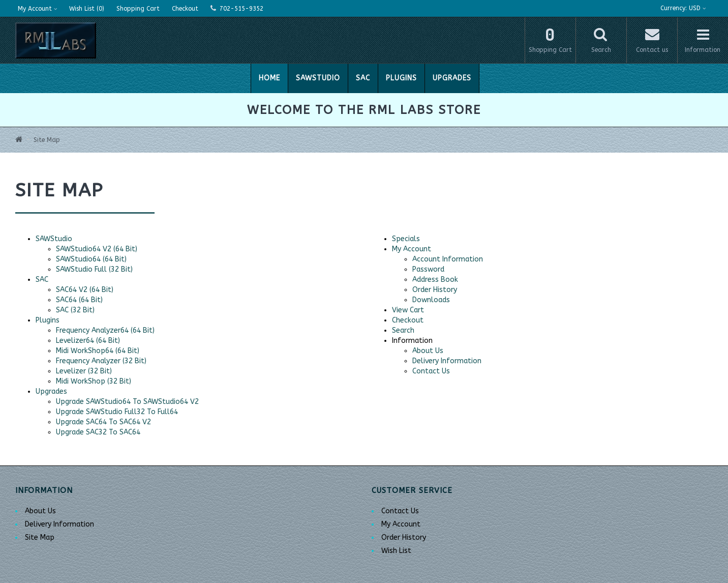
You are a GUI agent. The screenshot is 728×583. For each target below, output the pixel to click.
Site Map (47, 140)
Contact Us (431, 371)
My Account (412, 249)
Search (403, 330)
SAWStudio (318, 78)
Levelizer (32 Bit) (84, 371)
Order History (435, 290)
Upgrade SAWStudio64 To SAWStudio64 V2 (127, 402)
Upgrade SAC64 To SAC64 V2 (103, 422)
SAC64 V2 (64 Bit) (85, 290)
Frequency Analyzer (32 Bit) (101, 361)
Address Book (435, 280)
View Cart (408, 310)
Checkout (408, 320)
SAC (363, 78)
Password (428, 269)
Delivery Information (447, 361)
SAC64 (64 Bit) (79, 300)
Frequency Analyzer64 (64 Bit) (105, 330)
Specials (406, 239)
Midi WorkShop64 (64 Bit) (98, 351)
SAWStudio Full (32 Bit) (94, 269)
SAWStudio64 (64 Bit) (91, 259)
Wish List (396, 551)
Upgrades (452, 78)
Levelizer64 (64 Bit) (88, 341)
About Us (428, 351)
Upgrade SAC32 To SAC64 (98, 432)
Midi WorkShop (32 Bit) (94, 381)
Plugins (401, 78)
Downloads (431, 300)
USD (683, 8)
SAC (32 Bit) (75, 310)
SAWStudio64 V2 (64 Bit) (97, 249)
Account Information (448, 259)
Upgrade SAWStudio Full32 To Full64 (117, 412)
